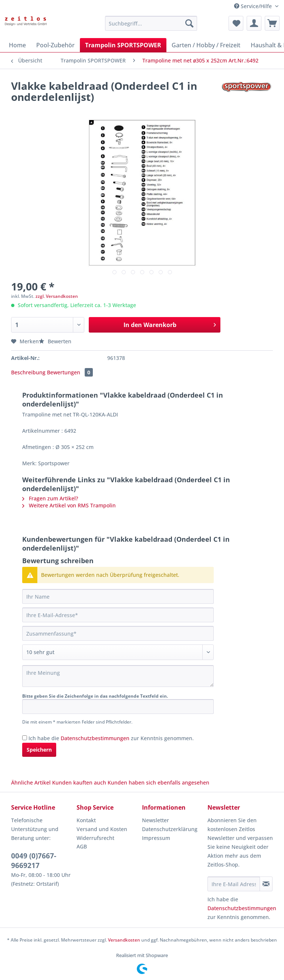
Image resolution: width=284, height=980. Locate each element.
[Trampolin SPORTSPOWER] (123, 45)
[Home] (17, 45)
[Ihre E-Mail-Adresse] (118, 615)
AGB (82, 846)
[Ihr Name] (118, 596)
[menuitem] (151, 27)
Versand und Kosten (102, 829)
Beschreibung (28, 372)
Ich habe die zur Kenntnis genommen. (111, 738)
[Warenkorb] (272, 23)
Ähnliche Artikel (31, 782)
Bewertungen (70, 372)
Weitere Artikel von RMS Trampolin (69, 505)
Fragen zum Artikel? (50, 498)
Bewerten (55, 341)
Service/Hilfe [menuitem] (254, 6)
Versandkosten (124, 940)
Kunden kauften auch (79, 782)
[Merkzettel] (236, 23)
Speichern (39, 750)
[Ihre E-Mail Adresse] (234, 884)
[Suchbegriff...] (151, 23)
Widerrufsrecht (95, 838)
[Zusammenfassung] (118, 633)
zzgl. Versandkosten (57, 296)
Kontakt (86, 820)
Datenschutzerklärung (170, 829)
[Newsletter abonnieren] (266, 884)
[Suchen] (189, 23)
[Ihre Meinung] (118, 676)
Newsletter (155, 820)
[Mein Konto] (254, 23)
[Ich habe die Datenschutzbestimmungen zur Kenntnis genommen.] (25, 738)
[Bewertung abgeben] (118, 652)
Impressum (156, 838)
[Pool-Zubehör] (55, 45)
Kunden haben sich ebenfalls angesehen (158, 782)
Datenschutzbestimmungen (95, 738)
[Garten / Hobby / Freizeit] (206, 45)
